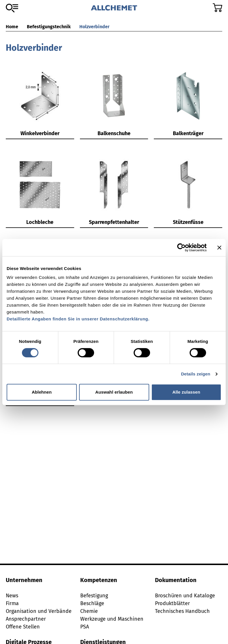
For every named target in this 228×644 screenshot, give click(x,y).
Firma (12, 603)
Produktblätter (172, 603)
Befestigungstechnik (49, 27)
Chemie (89, 611)
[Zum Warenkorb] (217, 8)
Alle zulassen (186, 392)
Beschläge (92, 603)
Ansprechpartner (26, 619)
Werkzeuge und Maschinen (112, 619)
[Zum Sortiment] (12, 8)
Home (12, 27)
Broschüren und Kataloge (185, 596)
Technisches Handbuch (182, 611)
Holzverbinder (94, 27)
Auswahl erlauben (114, 392)
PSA (85, 627)
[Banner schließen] (219, 248)
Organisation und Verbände (39, 611)
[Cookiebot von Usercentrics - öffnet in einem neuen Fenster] (181, 248)
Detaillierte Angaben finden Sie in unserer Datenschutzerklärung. (78, 319)
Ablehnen (42, 392)
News (12, 596)
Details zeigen (196, 374)
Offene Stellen (23, 627)
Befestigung (94, 596)
